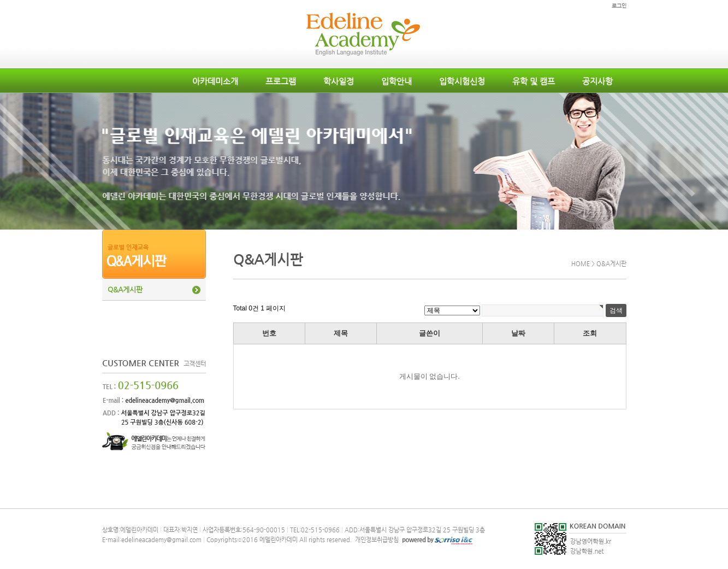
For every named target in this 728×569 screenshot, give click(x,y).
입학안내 (396, 81)
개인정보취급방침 (376, 540)
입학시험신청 (462, 81)
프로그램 (281, 81)
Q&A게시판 (125, 289)
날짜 (518, 333)
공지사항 (597, 81)
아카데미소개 (215, 81)
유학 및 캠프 (534, 81)
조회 (590, 333)
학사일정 (339, 81)
